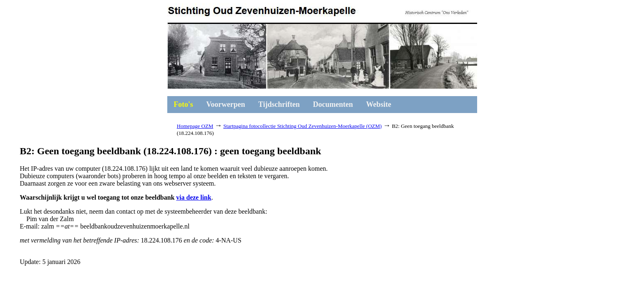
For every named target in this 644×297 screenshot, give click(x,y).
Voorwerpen (226, 104)
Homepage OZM (195, 126)
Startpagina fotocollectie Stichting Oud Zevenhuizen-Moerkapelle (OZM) (302, 126)
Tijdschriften (279, 104)
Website (379, 104)
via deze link (194, 197)
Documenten (333, 104)
